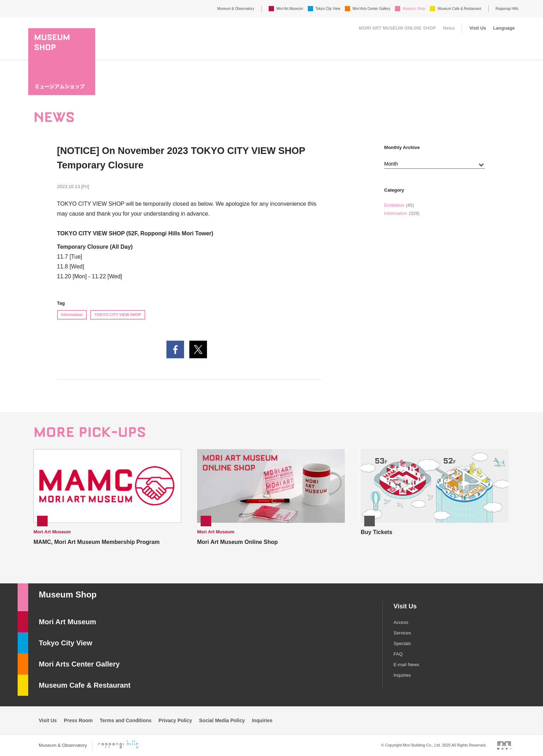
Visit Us (478, 28)
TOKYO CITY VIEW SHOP (118, 315)
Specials (402, 643)
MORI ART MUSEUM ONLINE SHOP (397, 28)
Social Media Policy (222, 720)
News (449, 28)
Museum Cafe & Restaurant (459, 9)
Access (401, 622)
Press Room (78, 720)
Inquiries (402, 675)
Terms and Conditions (126, 720)
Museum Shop (414, 9)
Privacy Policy (175, 720)
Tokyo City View (328, 9)
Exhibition (394, 205)
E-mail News (406, 665)
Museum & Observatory (236, 9)
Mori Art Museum (290, 9)
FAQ (398, 654)
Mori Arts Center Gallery (371, 9)
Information (72, 315)
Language (504, 28)
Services (402, 633)
